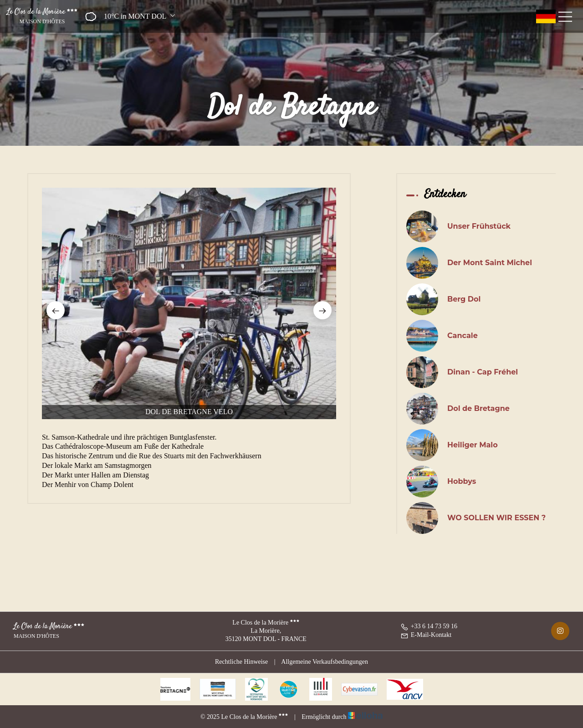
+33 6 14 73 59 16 (429, 626)
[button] (127, 17)
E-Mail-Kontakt (426, 635)
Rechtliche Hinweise (241, 662)
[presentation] (56, 310)
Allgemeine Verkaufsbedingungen (325, 662)
